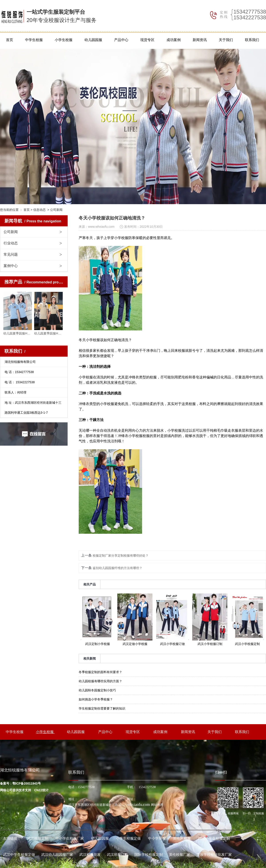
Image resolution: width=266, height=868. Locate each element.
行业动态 (11, 243)
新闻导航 (33, 221)
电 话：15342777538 (19, 372)
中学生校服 (34, 40)
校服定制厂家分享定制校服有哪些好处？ (120, 556)
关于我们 (226, 40)
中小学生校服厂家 (70, 838)
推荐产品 (36, 282)
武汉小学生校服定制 (214, 838)
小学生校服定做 (128, 838)
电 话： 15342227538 (20, 382)
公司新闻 (11, 232)
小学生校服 (64, 40)
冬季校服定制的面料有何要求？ (100, 672)
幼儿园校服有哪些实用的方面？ (100, 681)
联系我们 (252, 40)
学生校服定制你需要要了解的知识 (102, 708)
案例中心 (11, 266)
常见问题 (11, 254)
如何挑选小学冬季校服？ (96, 699)
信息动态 (39, 210)
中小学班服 (157, 838)
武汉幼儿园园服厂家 (57, 855)
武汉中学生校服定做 (19, 855)
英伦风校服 (182, 838)
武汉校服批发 (90, 855)
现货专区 (147, 40)
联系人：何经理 (16, 392)
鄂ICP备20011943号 (27, 783)
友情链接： (12, 838)
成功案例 (174, 40)
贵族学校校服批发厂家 (214, 855)
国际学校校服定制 (149, 855)
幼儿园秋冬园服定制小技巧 (97, 690)
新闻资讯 (200, 40)
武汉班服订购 (117, 855)
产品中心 (121, 40)
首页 (10, 40)
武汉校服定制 (38, 838)
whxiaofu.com (138, 805)
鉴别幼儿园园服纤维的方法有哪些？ (117, 568)
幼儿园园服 (93, 40)
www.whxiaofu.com (101, 227)
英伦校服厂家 (180, 855)
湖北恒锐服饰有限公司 (20, 362)
